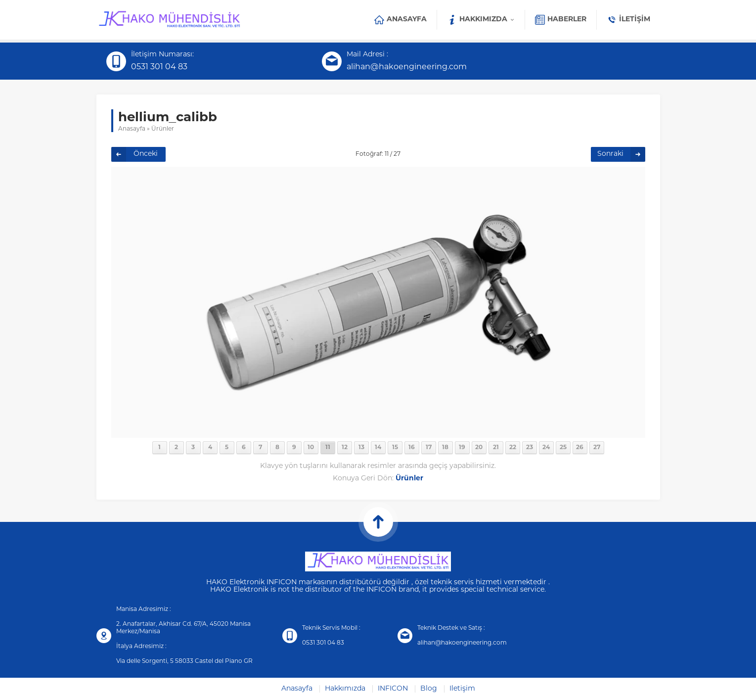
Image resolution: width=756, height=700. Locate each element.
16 (412, 448)
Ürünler (163, 129)
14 (378, 448)
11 (328, 448)
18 (445, 448)
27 (597, 448)
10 (311, 448)
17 (429, 448)
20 (479, 448)
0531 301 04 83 (159, 67)
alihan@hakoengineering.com (407, 67)
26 (580, 448)
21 (496, 448)
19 (462, 448)
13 (361, 448)
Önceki (146, 154)
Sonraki (610, 154)
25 (563, 448)
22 (513, 448)
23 (530, 448)
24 (546, 448)
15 (395, 448)
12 (345, 448)
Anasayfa (132, 129)
